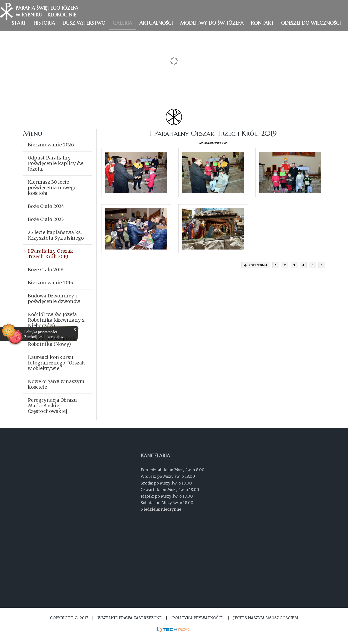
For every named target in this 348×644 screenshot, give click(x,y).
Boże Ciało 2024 (46, 206)
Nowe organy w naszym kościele (56, 384)
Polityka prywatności (41, 332)
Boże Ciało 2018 (46, 270)
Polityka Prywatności (197, 618)
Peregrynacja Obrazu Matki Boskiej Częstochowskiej (52, 406)
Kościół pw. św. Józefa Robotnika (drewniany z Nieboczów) (56, 320)
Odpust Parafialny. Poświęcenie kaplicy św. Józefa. (56, 163)
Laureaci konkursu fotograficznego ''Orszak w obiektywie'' (56, 363)
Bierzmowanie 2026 (51, 145)
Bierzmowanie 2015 (51, 283)
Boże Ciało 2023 (46, 219)
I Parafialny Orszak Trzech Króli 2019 (51, 254)
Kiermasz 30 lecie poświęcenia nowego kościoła (52, 188)
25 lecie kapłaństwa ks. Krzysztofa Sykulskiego (56, 235)
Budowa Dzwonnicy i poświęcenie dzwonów (54, 299)
